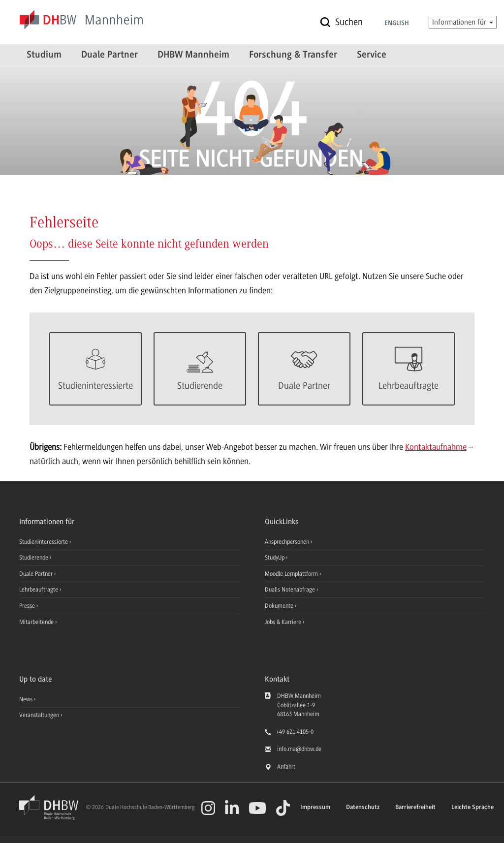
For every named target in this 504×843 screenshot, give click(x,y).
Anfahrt (286, 767)
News (26, 699)
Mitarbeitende (37, 622)
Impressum (315, 807)
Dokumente (280, 606)
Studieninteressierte (44, 542)
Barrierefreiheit (415, 807)
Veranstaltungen (39, 715)
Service (372, 55)
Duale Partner (110, 55)
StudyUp (275, 558)
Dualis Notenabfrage (291, 590)
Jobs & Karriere (284, 622)
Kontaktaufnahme (436, 447)
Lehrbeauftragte (39, 590)
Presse (28, 606)
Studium (44, 55)
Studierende (34, 558)
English (397, 24)
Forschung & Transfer (293, 55)
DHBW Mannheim (193, 55)
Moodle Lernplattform (292, 574)
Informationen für (463, 22)
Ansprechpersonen (288, 542)
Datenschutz (363, 807)
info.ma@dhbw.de (299, 749)
